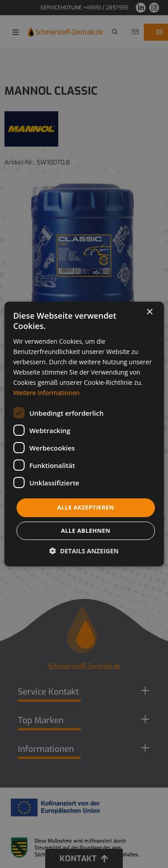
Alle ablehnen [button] (86, 531)
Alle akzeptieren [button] (86, 507)
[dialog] (84, 434)
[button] (84, 551)
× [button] (149, 312)
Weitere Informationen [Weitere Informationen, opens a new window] (46, 393)
